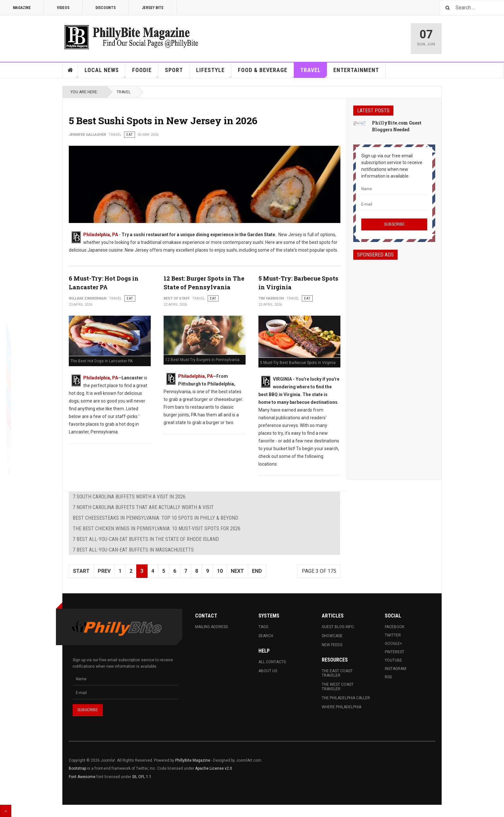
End (257, 571)
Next (237, 571)
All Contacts (272, 662)
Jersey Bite (153, 8)
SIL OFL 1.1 (142, 777)
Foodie (145, 72)
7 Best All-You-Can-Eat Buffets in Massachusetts (133, 550)
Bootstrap (77, 768)
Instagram (396, 669)
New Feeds (332, 645)
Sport (174, 70)
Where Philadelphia (342, 707)
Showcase (332, 636)
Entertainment (356, 70)
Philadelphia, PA (101, 235)
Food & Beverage (266, 72)
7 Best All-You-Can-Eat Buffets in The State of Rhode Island (146, 539)
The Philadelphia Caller (346, 698)
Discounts (106, 8)
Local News (105, 72)
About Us (268, 671)
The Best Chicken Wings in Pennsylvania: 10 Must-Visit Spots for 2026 (157, 529)
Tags (263, 627)
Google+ (393, 644)
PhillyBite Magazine (193, 760)
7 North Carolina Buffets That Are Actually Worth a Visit (143, 507)
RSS (388, 677)
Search (266, 636)
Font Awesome (82, 777)
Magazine (22, 8)
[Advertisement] (394, 364)
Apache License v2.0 (214, 768)
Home (70, 70)
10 (220, 571)
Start (81, 571)
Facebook (395, 627)
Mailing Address (212, 627)
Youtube (393, 660)
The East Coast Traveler (337, 673)
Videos (63, 8)
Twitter (393, 635)
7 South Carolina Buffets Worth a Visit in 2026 (129, 497)
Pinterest (395, 652)
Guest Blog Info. (338, 627)
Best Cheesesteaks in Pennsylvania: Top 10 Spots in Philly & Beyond (155, 518)
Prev (104, 571)
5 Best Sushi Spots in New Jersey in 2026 (163, 121)
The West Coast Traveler (338, 687)
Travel (314, 72)
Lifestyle (214, 72)
